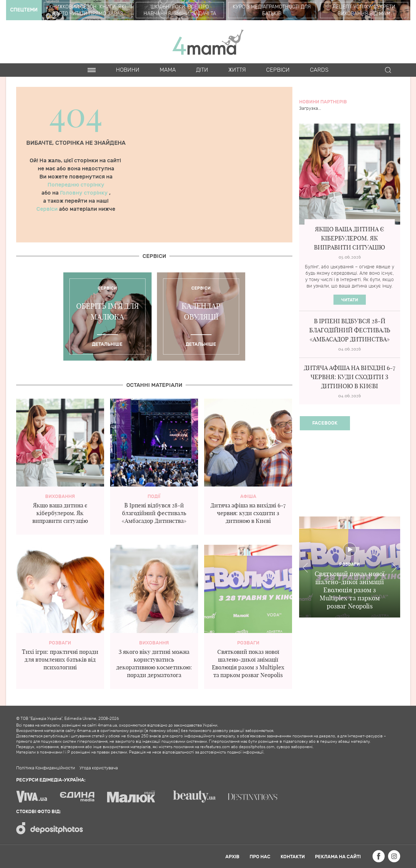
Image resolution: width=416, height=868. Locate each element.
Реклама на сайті (338, 857)
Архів (232, 857)
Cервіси (278, 70)
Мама (168, 70)
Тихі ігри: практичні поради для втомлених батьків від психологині (60, 659)
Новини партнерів (323, 102)
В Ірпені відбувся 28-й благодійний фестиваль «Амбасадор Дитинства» (154, 513)
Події (154, 496)
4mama (208, 42)
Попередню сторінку (76, 185)
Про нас (260, 857)
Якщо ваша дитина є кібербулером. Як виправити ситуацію (60, 513)
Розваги (60, 643)
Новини (128, 70)
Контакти (293, 857)
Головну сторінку (85, 193)
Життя (237, 70)
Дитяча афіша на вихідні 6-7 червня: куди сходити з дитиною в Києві (248, 513)
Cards (319, 70)
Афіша (248, 496)
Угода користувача (99, 768)
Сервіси (48, 209)
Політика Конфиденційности (46, 768)
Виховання (60, 496)
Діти (202, 70)
